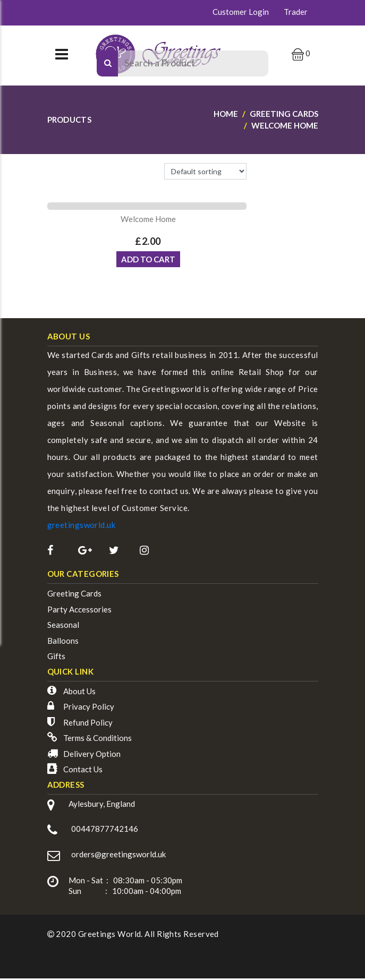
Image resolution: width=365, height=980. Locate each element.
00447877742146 (105, 832)
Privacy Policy (89, 710)
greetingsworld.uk (82, 529)
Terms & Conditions (97, 742)
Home (226, 114)
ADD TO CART (148, 263)
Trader (296, 12)
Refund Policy (88, 726)
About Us (79, 695)
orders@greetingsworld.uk (118, 857)
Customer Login (241, 12)
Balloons (63, 644)
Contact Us (83, 773)
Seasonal (63, 628)
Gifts (56, 660)
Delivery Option (92, 757)
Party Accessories (79, 613)
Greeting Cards (74, 597)
